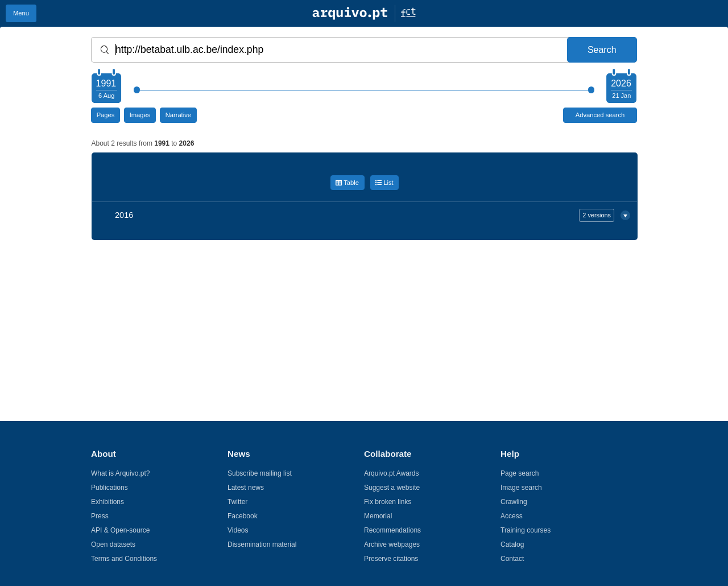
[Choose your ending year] (621, 88)
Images (140, 115)
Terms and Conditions (124, 559)
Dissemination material (262, 544)
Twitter (237, 502)
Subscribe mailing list (260, 473)
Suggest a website (392, 488)
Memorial (378, 516)
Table (347, 183)
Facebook (243, 516)
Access (512, 516)
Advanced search (600, 115)
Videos (238, 530)
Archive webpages (392, 544)
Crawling (514, 502)
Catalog (512, 544)
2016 (365, 215)
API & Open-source (120, 530)
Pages (106, 115)
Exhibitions (107, 502)
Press (100, 516)
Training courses (526, 530)
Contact (512, 559)
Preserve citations (391, 559)
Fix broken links (388, 502)
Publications (109, 488)
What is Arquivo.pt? (120, 473)
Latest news (246, 488)
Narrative (178, 115)
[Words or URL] (364, 50)
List (384, 183)
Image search (521, 488)
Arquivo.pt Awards (392, 473)
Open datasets (113, 544)
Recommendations (392, 530)
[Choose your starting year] (106, 88)
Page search (520, 473)
